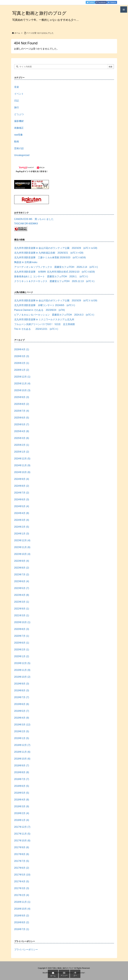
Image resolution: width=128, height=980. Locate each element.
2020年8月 (22, 629)
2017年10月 (22, 841)
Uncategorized (22, 155)
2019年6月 (22, 704)
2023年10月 (22, 554)
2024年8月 (22, 486)
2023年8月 (22, 568)
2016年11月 (22, 902)
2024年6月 (22, 499)
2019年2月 (22, 731)
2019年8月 (22, 690)
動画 (17, 142)
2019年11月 (22, 670)
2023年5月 (22, 588)
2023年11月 (22, 547)
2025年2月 (22, 445)
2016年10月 (22, 909)
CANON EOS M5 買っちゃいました (34, 219)
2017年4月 (22, 881)
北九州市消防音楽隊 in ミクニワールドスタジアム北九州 (44, 319)
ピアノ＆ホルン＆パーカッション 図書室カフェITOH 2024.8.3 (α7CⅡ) (54, 315)
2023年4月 (22, 595)
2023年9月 (22, 561)
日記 (17, 101)
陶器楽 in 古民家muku (26, 262)
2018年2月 (22, 813)
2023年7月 (22, 575)
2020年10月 (22, 622)
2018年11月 (22, 752)
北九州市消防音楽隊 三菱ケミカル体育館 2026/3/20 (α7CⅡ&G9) (50, 257)
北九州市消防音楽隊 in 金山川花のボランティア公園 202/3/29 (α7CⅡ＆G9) (56, 248)
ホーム (17, 33)
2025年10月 (22, 390)
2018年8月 (22, 772)
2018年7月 (22, 779)
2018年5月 (22, 793)
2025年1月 (22, 452)
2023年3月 (22, 602)
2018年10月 (22, 759)
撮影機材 (19, 121)
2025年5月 (22, 424)
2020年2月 (22, 650)
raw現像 (18, 135)
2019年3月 (22, 725)
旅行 (17, 107)
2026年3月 (22, 356)
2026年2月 (22, 363)
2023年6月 (22, 581)
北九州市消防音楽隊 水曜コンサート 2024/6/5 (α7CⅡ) (46, 305)
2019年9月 (22, 684)
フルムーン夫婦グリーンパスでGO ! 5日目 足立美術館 (45, 324)
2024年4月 (22, 513)
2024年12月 (22, 459)
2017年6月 (22, 868)
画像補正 (19, 128)
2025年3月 (22, 438)
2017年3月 (22, 888)
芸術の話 (19, 148)
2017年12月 (22, 827)
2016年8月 (22, 922)
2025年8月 (22, 404)
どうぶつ (19, 114)
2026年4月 (22, 349)
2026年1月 (22, 370)
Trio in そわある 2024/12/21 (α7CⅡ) (36, 329)
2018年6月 (22, 786)
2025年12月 (22, 377)
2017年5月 (22, 875)
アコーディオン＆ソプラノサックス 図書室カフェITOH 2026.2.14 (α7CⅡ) (56, 267)
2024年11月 (22, 465)
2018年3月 (22, 806)
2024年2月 (22, 527)
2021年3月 (22, 615)
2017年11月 (22, 834)
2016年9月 (22, 916)
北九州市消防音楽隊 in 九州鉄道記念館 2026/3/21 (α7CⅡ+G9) (49, 253)
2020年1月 (22, 656)
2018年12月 (22, 745)
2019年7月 (22, 697)
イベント (19, 94)
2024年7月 (22, 493)
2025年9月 (22, 397)
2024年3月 (22, 520)
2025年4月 (22, 431)
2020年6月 (22, 643)
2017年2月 (22, 895)
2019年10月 (22, 677)
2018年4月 (22, 800)
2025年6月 (22, 418)
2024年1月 (22, 534)
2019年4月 (22, 718)
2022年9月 (22, 609)
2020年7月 (22, 636)
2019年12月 (22, 663)
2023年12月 (22, 540)
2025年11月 (22, 384)
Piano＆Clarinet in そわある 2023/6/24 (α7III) (40, 310)
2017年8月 (22, 854)
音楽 (17, 87)
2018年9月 (22, 766)
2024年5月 (22, 506)
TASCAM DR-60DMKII (26, 224)
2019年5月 (22, 711)
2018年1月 (22, 820)
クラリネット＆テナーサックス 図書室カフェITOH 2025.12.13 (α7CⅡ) (54, 281)
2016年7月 (22, 929)
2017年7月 (22, 861)
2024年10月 (22, 472)
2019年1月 (22, 738)
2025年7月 (22, 411)
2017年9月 (22, 847)
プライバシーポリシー (26, 950)
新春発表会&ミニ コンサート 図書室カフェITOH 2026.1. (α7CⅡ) (51, 276)
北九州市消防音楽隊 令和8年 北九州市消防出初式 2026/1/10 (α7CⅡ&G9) (55, 272)
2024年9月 (22, 479)
